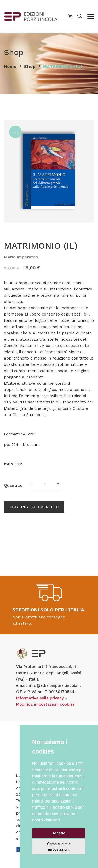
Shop (30, 66)
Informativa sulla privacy (40, 698)
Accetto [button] (59, 833)
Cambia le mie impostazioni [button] (59, 847)
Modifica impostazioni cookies (45, 704)
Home (10, 66)
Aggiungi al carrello (34, 507)
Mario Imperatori (21, 257)
